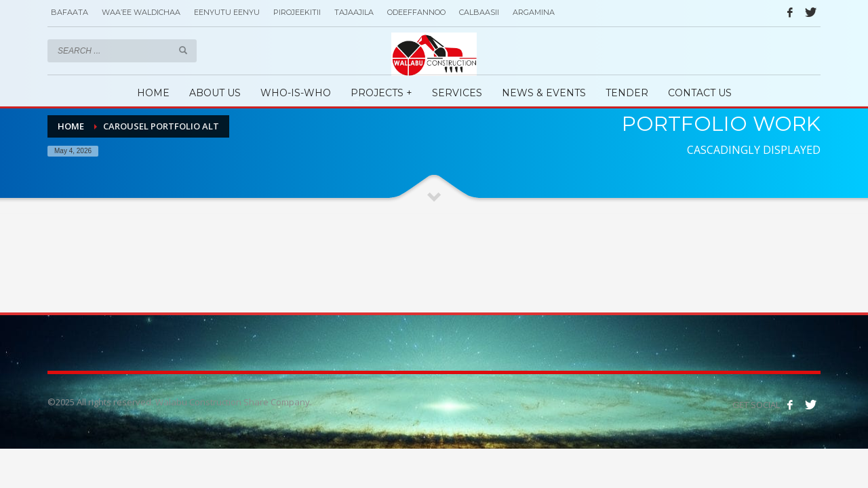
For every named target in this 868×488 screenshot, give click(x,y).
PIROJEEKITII (297, 12)
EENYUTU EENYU (227, 12)
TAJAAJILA (354, 12)
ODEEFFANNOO (416, 12)
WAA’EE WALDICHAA (141, 12)
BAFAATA (70, 12)
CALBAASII (479, 12)
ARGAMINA (534, 12)
